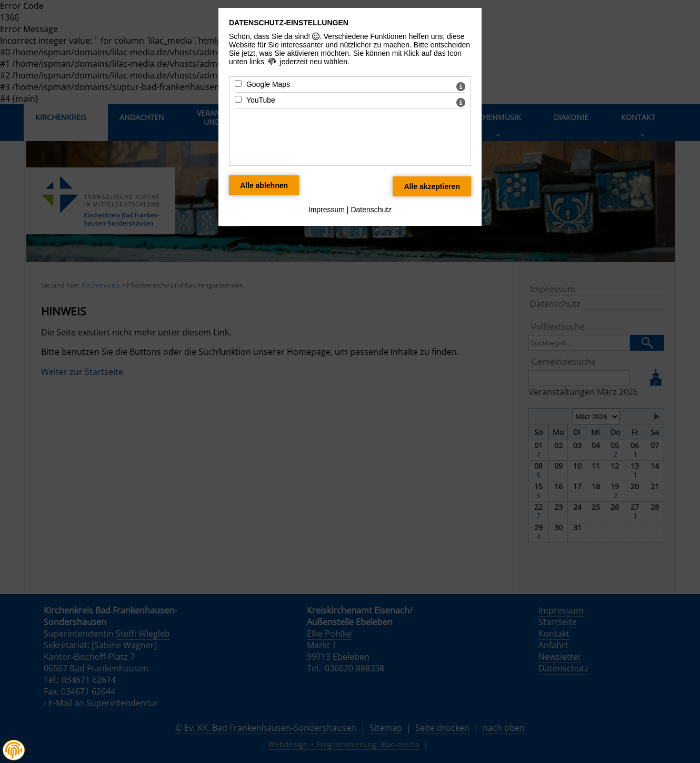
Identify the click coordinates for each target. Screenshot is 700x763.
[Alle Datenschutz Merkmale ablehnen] (264, 185)
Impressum (327, 210)
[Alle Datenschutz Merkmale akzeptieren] (432, 186)
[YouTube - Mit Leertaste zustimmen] (238, 99)
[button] (14, 750)
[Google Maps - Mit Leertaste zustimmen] (238, 83)
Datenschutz (371, 210)
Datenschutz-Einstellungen (289, 23)
